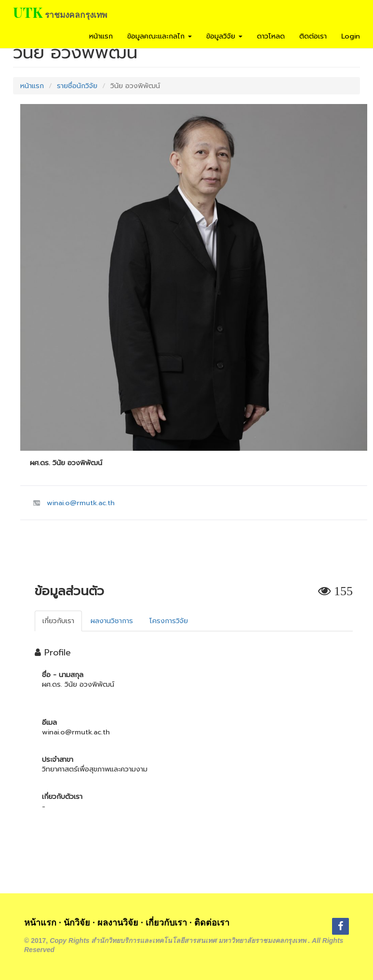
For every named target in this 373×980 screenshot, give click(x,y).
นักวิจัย (77, 923)
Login (351, 36)
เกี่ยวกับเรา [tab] (58, 621)
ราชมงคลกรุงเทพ (76, 14)
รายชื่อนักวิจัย (77, 86)
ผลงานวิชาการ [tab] (112, 621)
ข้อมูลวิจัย (224, 36)
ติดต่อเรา (313, 36)
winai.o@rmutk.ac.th (81, 503)
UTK (28, 12)
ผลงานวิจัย (118, 923)
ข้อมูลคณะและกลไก (160, 36)
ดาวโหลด (271, 36)
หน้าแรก (101, 36)
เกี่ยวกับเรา (166, 923)
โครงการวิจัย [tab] (169, 621)
